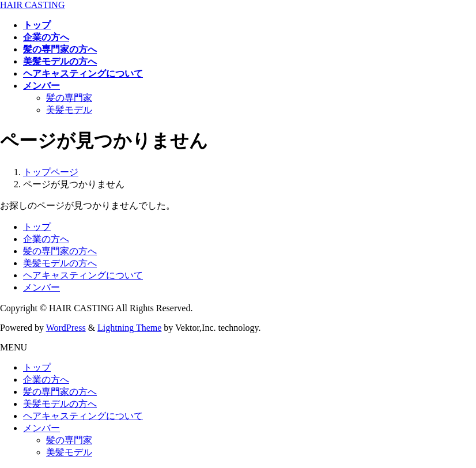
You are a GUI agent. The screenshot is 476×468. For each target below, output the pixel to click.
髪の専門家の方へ (60, 251)
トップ (37, 227)
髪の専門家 (69, 98)
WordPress (66, 328)
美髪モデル (69, 110)
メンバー (41, 287)
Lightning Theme (129, 328)
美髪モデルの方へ (60, 263)
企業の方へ (46, 239)
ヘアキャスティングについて (83, 275)
